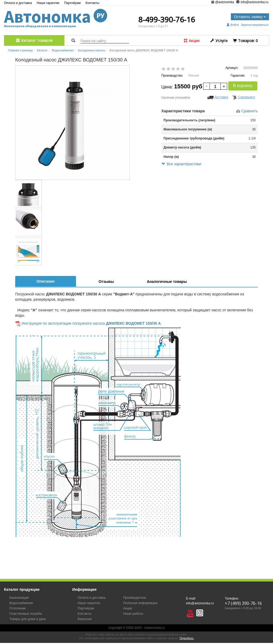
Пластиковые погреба (26, 614)
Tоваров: (245, 41)
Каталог (42, 50)
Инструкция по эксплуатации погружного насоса (64, 323)
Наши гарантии (48, 3)
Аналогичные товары (167, 282)
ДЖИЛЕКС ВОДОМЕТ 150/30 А (133, 323)
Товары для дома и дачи (28, 619)
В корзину (243, 86)
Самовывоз (244, 97)
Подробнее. (187, 638)
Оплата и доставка (18, 3)
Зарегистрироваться (255, 25)
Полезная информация (140, 603)
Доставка (218, 97)
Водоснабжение (63, 50)
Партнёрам (72, 3)
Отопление (18, 608)
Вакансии (85, 619)
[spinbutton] (215, 87)
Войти (233, 25)
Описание (45, 281)
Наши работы (133, 614)
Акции (192, 41)
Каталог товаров (34, 40)
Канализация (19, 598)
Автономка (56, 16)
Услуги (219, 41)
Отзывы (106, 282)
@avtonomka (223, 2)
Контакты (92, 3)
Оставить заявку (250, 17)
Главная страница (20, 50)
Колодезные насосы (92, 50)
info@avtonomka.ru (252, 2)
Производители (135, 598)
